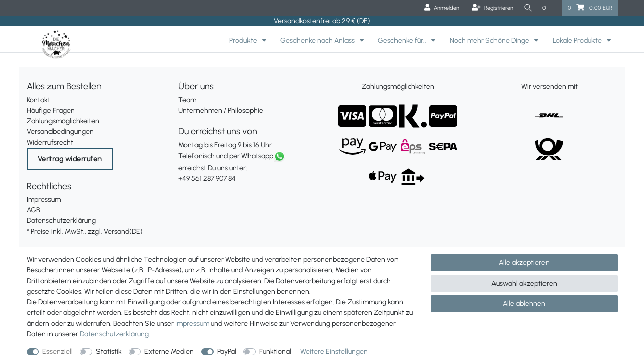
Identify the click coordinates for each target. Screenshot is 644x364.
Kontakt (39, 100)
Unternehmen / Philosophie (221, 110)
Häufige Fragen (51, 110)
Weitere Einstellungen (334, 352)
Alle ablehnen (524, 304)
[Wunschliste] (550, 8)
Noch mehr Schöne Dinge (490, 41)
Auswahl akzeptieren (524, 283)
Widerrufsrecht (50, 142)
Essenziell (58, 352)
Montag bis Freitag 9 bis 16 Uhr (225, 145)
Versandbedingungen (60, 132)
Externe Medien (169, 352)
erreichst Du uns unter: (246, 168)
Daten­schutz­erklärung (114, 334)
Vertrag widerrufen (70, 159)
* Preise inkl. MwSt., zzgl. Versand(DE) (85, 231)
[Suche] (527, 8)
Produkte (244, 41)
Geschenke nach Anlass (318, 41)
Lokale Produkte (578, 41)
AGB (34, 210)
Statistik (109, 352)
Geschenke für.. (403, 41)
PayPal (227, 352)
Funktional (275, 352)
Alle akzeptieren (524, 263)
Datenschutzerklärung (61, 221)
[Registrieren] (490, 8)
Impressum (44, 199)
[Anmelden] (440, 8)
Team (187, 100)
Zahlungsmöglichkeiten (63, 121)
